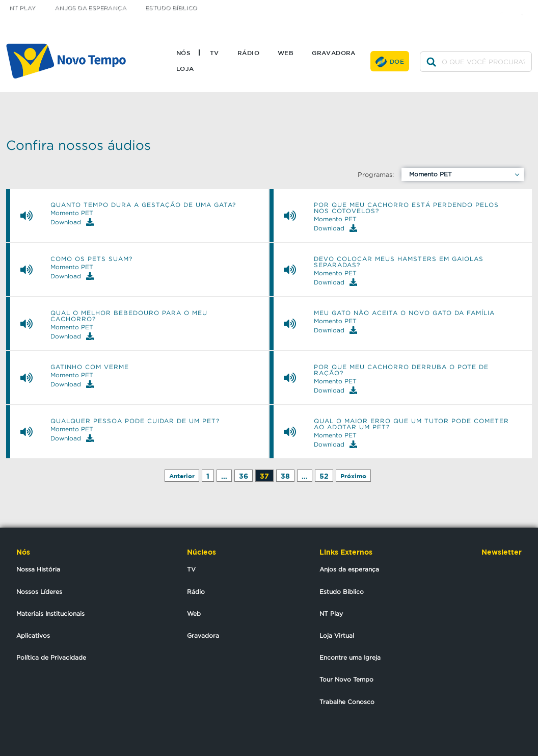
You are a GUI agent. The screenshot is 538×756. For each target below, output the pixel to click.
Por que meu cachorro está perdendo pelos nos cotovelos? (406, 208)
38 (285, 476)
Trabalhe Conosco (347, 702)
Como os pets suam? (91, 259)
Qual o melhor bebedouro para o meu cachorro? (129, 316)
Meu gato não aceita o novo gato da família (404, 313)
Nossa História (38, 569)
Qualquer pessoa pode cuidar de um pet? (135, 421)
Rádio (248, 53)
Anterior (182, 476)
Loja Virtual (337, 635)
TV (214, 53)
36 (244, 476)
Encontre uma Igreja (350, 657)
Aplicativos (33, 635)
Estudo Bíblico (171, 8)
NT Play (22, 8)
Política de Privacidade (51, 657)
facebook (505, 6)
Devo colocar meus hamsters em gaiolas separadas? (399, 262)
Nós (183, 53)
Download (72, 222)
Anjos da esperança (349, 569)
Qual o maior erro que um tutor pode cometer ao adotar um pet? (411, 424)
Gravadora (334, 53)
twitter (485, 6)
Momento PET (431, 174)
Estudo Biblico (342, 592)
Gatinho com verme (90, 367)
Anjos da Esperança (90, 8)
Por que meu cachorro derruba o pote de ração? (401, 370)
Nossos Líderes (39, 592)
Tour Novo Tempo (346, 679)
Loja (185, 68)
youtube (526, 6)
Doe (397, 61)
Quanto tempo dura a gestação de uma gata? (143, 205)
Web (286, 53)
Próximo (353, 476)
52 (324, 476)
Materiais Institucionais (50, 614)
